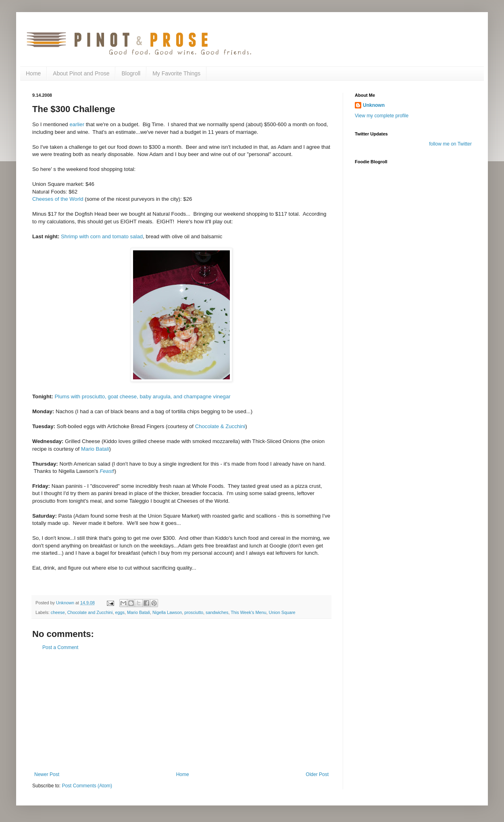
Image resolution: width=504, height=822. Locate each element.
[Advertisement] (182, 711)
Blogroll (131, 73)
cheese (58, 612)
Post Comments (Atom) (87, 786)
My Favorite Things (176, 73)
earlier (77, 124)
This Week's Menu (248, 612)
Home (33, 73)
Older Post (317, 774)
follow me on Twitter (450, 144)
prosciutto (194, 612)
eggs (120, 612)
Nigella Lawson (167, 612)
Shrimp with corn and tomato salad (102, 236)
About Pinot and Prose (81, 73)
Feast (106, 471)
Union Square (282, 612)
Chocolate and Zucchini (90, 612)
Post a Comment (60, 647)
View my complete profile (382, 116)
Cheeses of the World (58, 199)
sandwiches (217, 612)
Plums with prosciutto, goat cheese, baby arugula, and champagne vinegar (142, 396)
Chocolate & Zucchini (220, 426)
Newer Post (47, 774)
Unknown (374, 105)
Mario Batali (95, 449)
